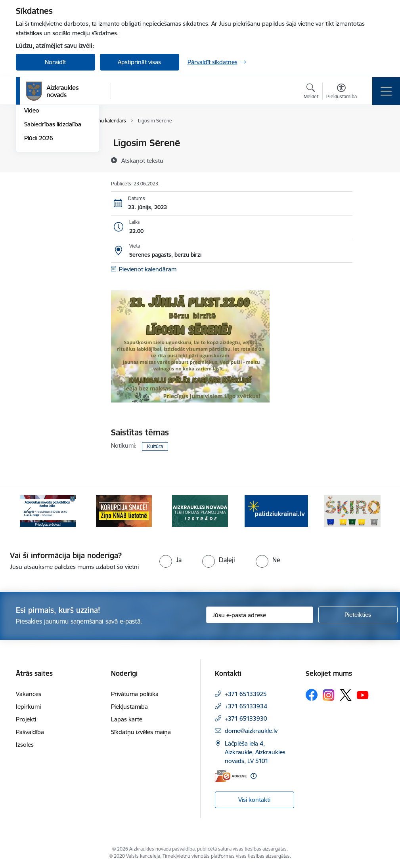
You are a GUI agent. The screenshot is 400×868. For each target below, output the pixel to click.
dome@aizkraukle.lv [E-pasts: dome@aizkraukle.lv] (251, 731)
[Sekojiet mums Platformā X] (346, 695)
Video (32, 205)
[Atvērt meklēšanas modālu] (311, 92)
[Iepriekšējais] (29, 511)
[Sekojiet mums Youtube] (363, 694)
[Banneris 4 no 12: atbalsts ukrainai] (276, 510)
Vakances (29, 694)
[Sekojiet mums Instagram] (329, 695)
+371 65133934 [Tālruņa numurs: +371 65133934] (246, 706)
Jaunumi (35, 157)
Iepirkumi (28, 707)
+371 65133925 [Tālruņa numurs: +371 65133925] (246, 694)
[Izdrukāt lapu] (373, 140)
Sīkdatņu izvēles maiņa (141, 732)
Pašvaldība (30, 732)
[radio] (170, 560)
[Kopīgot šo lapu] (373, 159)
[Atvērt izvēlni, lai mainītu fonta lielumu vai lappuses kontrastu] (342, 92)
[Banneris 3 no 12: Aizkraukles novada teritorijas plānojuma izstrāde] (200, 510)
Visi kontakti (254, 800)
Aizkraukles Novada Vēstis (50, 174)
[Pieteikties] (358, 615)
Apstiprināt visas (139, 62)
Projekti (26, 719)
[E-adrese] (231, 776)
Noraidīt (55, 62)
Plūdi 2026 (39, 232)
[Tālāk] (371, 511)
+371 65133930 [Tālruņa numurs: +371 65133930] (246, 718)
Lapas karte (127, 719)
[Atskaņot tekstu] (142, 160)
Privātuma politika (135, 694)
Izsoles (25, 745)
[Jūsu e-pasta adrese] (260, 615)
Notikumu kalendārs (51, 143)
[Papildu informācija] (254, 776)
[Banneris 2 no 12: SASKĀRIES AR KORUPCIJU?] (124, 510)
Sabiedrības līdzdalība (53, 218)
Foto (30, 191)
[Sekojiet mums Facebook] (312, 695)
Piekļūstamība (129, 707)
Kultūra (155, 446)
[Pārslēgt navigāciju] (386, 91)
